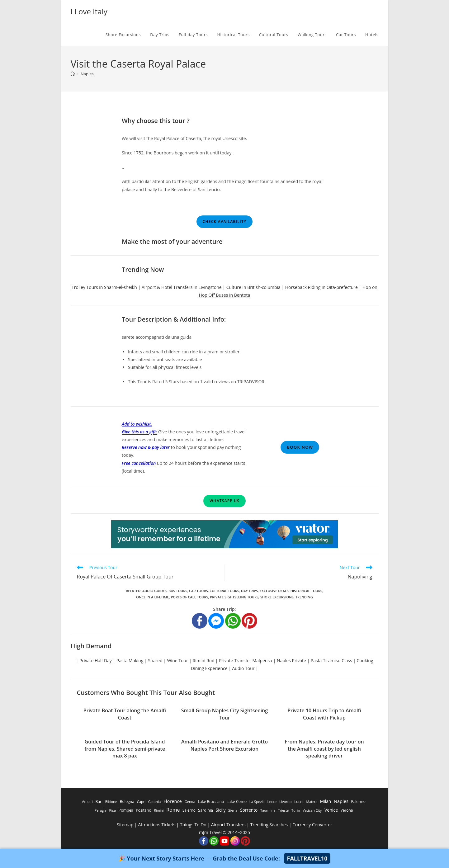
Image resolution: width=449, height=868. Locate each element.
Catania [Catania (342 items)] (155, 802)
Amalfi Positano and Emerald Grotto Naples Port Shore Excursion (224, 745)
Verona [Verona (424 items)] (347, 810)
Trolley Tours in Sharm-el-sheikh (104, 287)
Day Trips (249, 591)
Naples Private (291, 660)
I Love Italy (89, 11)
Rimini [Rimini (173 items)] (159, 810)
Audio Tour (243, 668)
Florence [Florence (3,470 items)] (173, 801)
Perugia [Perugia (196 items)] (101, 810)
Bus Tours (178, 591)
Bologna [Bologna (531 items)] (127, 802)
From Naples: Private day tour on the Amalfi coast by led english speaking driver (324, 749)
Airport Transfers (228, 825)
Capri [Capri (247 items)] (141, 802)
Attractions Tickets (157, 825)
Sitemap (125, 825)
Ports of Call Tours (190, 597)
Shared (155, 660)
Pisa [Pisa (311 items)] (113, 810)
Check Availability (224, 222)
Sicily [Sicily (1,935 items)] (221, 810)
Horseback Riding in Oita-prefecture (321, 287)
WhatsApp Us (224, 501)
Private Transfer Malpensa (246, 660)
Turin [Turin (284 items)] (296, 810)
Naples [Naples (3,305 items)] (341, 801)
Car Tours (198, 591)
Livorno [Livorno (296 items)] (286, 802)
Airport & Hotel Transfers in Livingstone (182, 287)
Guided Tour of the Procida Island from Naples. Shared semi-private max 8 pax (125, 749)
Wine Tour (178, 660)
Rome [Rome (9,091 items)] (173, 810)
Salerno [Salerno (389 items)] (189, 810)
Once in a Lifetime (152, 597)
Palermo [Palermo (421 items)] (358, 801)
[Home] (73, 74)
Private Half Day (96, 660)
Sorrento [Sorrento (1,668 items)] (249, 810)
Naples (87, 74)
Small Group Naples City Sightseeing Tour (224, 714)
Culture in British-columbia (253, 287)
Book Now (300, 447)
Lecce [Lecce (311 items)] (272, 802)
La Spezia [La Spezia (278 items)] (257, 802)
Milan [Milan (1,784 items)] (326, 801)
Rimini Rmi (204, 660)
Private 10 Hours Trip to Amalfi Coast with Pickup (324, 714)
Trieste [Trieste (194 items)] (283, 810)
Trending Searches (269, 825)
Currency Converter (312, 825)
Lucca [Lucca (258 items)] (299, 802)
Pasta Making (130, 660)
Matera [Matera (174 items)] (312, 802)
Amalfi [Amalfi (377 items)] (87, 801)
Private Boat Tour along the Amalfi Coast (125, 714)
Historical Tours (306, 591)
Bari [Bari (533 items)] (99, 802)
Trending (304, 597)
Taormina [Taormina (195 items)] (268, 810)
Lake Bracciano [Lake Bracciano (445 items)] (211, 801)
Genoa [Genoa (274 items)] (190, 802)
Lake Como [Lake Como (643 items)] (237, 802)
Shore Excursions (277, 597)
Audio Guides (154, 591)
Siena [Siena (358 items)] (233, 810)
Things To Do (193, 825)
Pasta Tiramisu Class (331, 660)
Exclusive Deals (274, 591)
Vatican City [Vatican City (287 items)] (312, 810)
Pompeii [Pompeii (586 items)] (126, 810)
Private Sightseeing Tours (234, 597)
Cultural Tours (224, 591)
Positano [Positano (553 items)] (144, 810)
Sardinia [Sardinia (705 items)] (206, 810)
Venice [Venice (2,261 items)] (331, 810)
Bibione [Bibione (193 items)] (111, 802)
